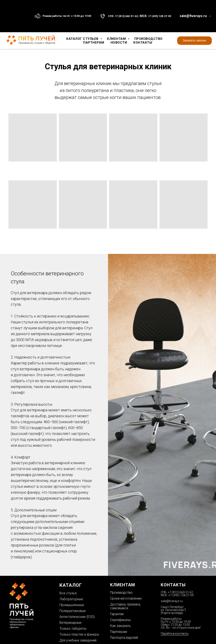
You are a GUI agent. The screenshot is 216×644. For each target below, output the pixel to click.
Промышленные (72, 605)
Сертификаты (120, 620)
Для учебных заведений (78, 640)
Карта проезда (172, 613)
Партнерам (94, 43)
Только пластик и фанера (79, 634)
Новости (119, 43)
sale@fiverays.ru (172, 601)
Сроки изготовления (126, 598)
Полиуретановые (73, 611)
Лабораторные (71, 599)
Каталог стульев (83, 39)
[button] (194, 41)
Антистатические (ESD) (77, 617)
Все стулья (68, 593)
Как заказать (120, 626)
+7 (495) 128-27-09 (160, 16)
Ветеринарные (71, 623)
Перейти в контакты (175, 633)
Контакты (143, 43)
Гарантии (117, 614)
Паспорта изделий (124, 638)
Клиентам (117, 39)
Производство (148, 39)
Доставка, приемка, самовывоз (125, 606)
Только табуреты (73, 629)
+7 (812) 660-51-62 (126, 16)
